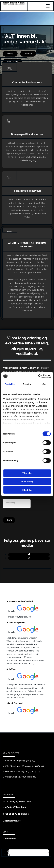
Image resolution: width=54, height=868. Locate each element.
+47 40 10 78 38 (12, 802)
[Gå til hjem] (14, 4)
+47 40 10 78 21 (12, 814)
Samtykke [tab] (10, 384)
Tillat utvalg (27, 481)
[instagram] (29, 558)
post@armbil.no (13, 821)
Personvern (10, 839)
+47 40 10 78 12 (12, 807)
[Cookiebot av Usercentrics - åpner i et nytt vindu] (38, 376)
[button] (10, 54)
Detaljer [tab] (27, 384)
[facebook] (29, 555)
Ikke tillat (27, 490)
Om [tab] (44, 384)
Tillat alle (27, 473)
